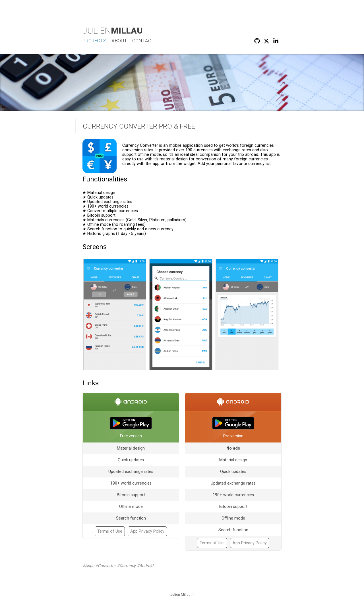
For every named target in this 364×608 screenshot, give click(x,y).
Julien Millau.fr (182, 594)
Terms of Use (110, 531)
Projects (94, 41)
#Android (145, 566)
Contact (143, 41)
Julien (113, 31)
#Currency (126, 566)
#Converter (106, 566)
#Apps (88, 566)
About (119, 41)
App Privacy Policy (147, 531)
